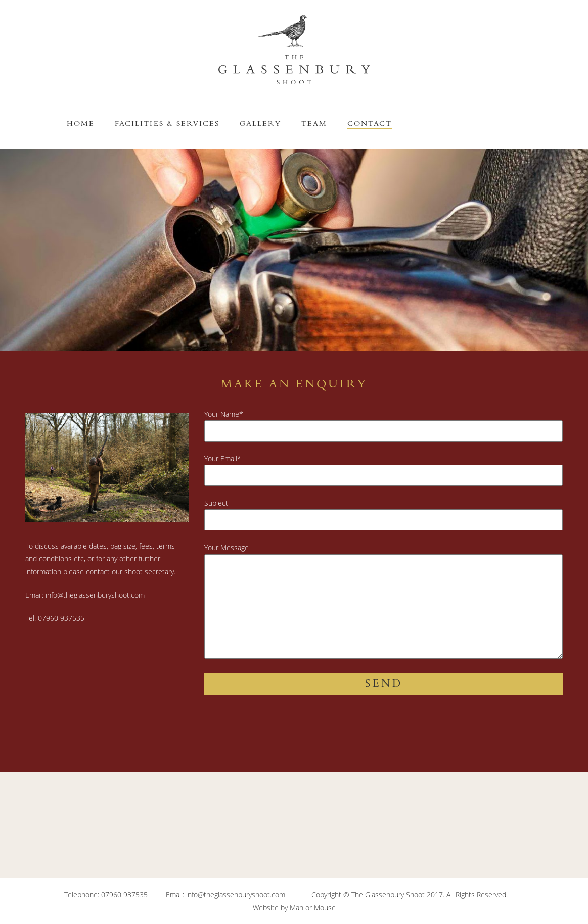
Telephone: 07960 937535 (106, 894)
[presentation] (281, 738)
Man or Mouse (313, 908)
